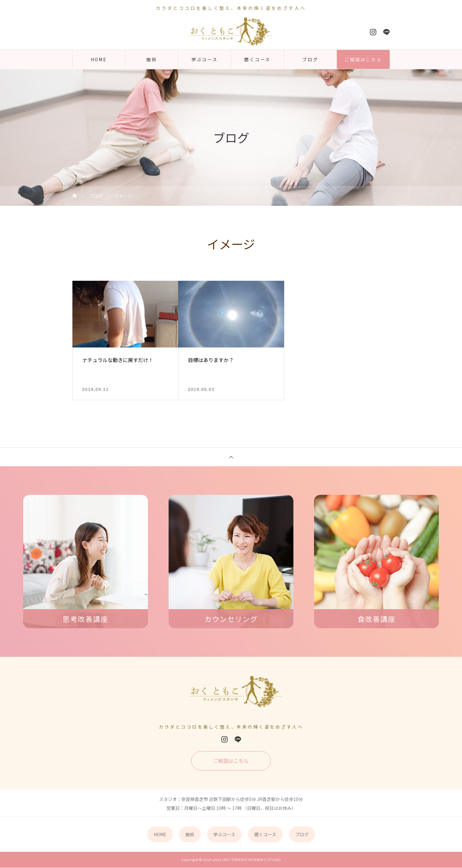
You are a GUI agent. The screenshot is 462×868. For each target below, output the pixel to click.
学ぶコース (205, 59)
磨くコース (257, 59)
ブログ (310, 59)
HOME (99, 59)
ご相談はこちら (363, 59)
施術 (152, 59)
